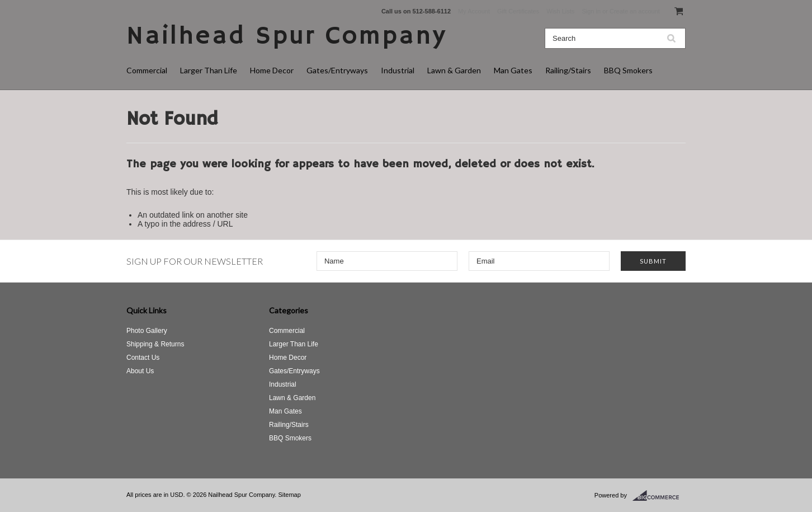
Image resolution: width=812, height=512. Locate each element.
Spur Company (287, 37)
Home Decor (272, 70)
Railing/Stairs (568, 70)
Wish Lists (560, 11)
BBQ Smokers (628, 70)
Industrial (398, 70)
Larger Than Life (209, 70)
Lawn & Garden (454, 70)
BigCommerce (659, 496)
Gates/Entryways (337, 70)
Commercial (147, 70)
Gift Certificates (518, 11)
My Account (474, 11)
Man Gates (513, 70)
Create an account (635, 11)
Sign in (591, 11)
